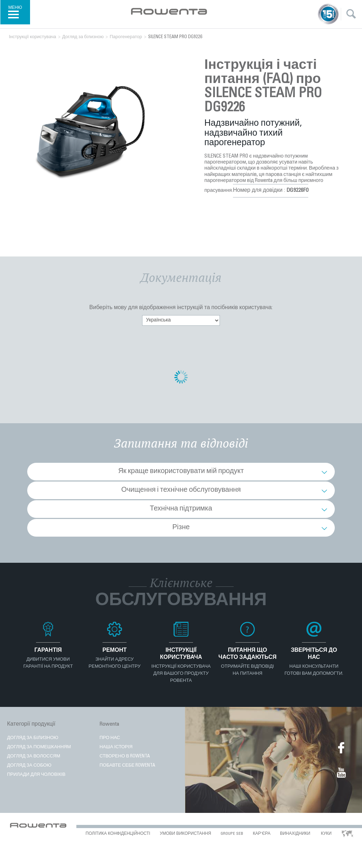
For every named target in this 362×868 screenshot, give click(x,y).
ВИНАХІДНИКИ (295, 834)
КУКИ (326, 834)
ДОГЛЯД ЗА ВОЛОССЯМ (34, 757)
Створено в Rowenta (125, 757)
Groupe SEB (232, 834)
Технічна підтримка (181, 509)
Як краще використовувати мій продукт (181, 472)
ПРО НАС (110, 738)
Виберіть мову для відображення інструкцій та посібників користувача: (181, 308)
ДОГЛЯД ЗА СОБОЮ (29, 766)
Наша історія (116, 747)
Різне (181, 528)
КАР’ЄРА (262, 834)
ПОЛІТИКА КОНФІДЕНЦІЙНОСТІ (118, 834)
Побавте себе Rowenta (127, 766)
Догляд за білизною (33, 738)
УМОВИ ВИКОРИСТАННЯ (185, 834)
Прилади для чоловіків (36, 775)
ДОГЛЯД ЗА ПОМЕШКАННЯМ (39, 747)
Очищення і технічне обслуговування (181, 490)
